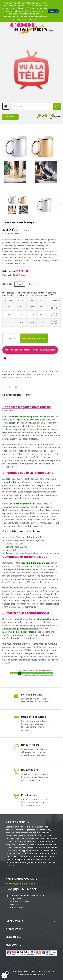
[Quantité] (10, 338)
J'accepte (53, 11)
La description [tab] (12, 395)
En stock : (7, 275)
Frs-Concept (39, 974)
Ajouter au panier (34, 338)
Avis (29, 395)
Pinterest (17, 387)
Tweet (11, 387)
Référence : (9, 271)
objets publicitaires (48, 619)
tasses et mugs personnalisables (20, 629)
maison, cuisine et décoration (18, 632)
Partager (5, 387)
